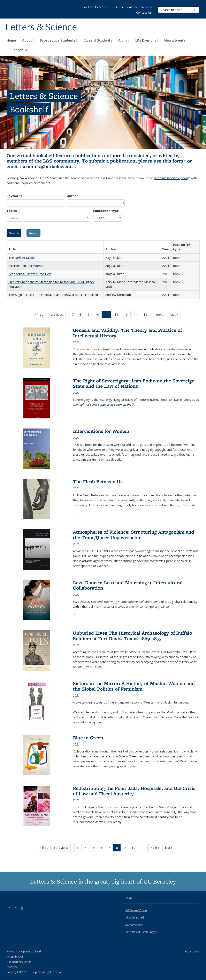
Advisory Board (134, 917)
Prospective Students (59, 40)
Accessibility (15, 957)
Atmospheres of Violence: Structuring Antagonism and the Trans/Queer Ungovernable (133, 535)
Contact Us (144, 12)
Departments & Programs (133, 7)
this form (174, 161)
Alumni (124, 40)
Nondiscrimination (19, 962)
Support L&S (20, 50)
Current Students (98, 40)
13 (127, 315)
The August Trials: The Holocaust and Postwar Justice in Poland (53, 295)
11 (144, 848)
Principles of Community (141, 932)
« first (40, 315)
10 (98, 315)
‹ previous (57, 315)
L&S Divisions (147, 40)
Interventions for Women (26, 266)
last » (176, 315)
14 (137, 315)
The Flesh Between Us (98, 481)
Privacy (12, 967)
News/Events (175, 40)
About (28, 40)
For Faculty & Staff (96, 7)
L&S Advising (134, 925)
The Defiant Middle (22, 258)
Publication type (106, 211)
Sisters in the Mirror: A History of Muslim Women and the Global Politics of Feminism (134, 686)
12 (118, 315)
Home (11, 40)
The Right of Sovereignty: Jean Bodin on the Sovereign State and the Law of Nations (134, 383)
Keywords (14, 196)
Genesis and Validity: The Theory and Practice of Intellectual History (127, 333)
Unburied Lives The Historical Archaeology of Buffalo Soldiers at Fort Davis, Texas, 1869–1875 (132, 636)
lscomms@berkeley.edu (48, 166)
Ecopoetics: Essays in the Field (30, 274)
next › (162, 315)
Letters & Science (41, 27)
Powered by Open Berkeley (24, 952)
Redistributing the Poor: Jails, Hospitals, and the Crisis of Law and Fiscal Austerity (134, 791)
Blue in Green (88, 738)
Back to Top (192, 951)
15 (147, 315)
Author (73, 196)
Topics (12, 211)
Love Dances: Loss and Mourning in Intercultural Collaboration (128, 585)
